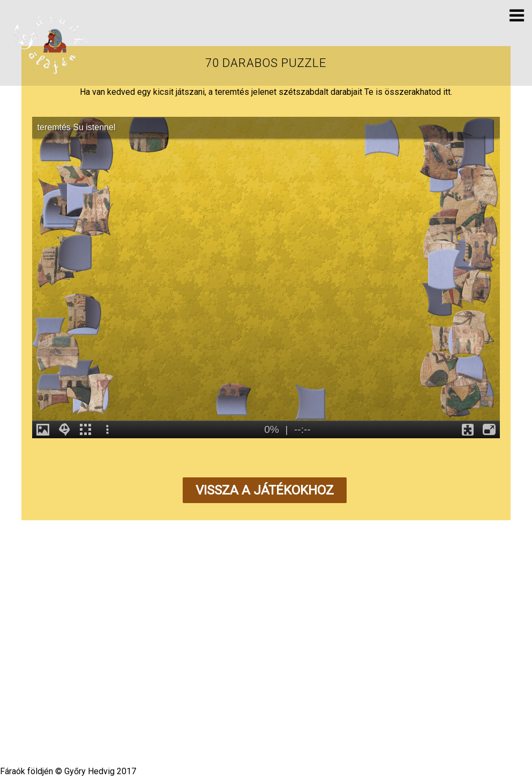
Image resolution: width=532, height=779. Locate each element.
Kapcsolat (306, 690)
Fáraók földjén (262, 717)
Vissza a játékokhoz (265, 490)
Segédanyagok (253, 690)
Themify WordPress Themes (304, 729)
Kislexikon (201, 690)
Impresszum (355, 690)
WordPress (234, 729)
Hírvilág (161, 690)
